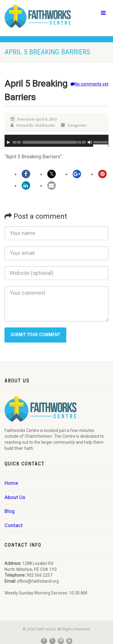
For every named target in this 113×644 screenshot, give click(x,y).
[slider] (50, 142)
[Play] (8, 142)
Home (11, 483)
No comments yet (89, 84)
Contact (14, 525)
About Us (15, 497)
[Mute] (90, 142)
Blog (10, 511)
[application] (56, 141)
